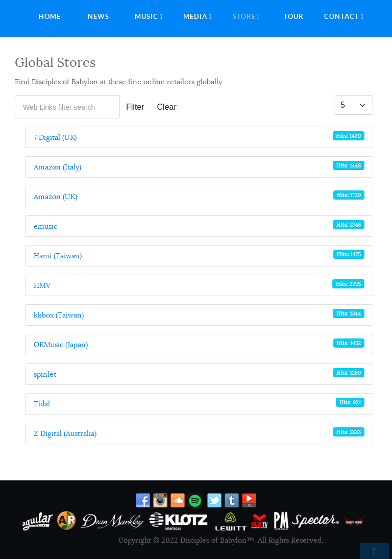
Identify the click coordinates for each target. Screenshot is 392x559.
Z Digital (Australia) (65, 433)
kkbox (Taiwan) (59, 315)
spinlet (45, 374)
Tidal (42, 404)
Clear (167, 107)
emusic (45, 226)
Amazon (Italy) (57, 167)
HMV (42, 285)
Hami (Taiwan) (58, 256)
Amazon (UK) (55, 197)
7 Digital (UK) (55, 137)
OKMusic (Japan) (61, 345)
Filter (135, 107)
